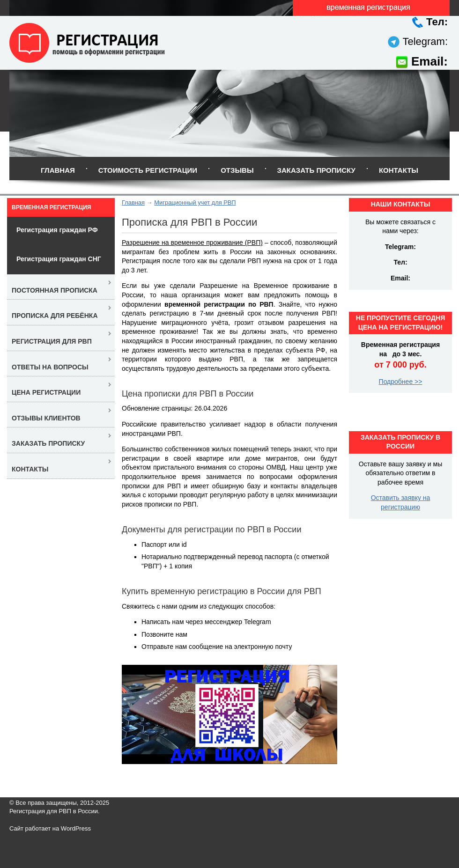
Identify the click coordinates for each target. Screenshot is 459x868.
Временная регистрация (51, 207)
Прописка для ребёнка (55, 316)
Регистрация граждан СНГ (59, 259)
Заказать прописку (316, 170)
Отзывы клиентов (46, 418)
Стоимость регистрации (148, 170)
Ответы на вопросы (50, 367)
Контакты (399, 170)
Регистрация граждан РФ (57, 230)
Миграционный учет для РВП (195, 202)
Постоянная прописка (55, 290)
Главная (58, 170)
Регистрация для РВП (52, 341)
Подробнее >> (401, 382)
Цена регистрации (46, 392)
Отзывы (237, 170)
